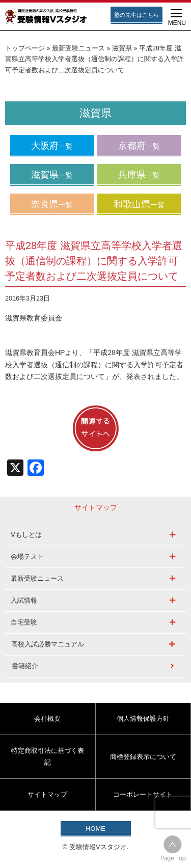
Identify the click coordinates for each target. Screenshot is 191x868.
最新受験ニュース (78, 48)
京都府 (139, 146)
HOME (95, 829)
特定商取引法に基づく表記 (48, 756)
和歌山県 (139, 204)
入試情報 (24, 600)
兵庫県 (139, 175)
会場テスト (27, 557)
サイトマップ (47, 794)
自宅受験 (24, 622)
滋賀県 (122, 48)
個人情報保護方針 (143, 718)
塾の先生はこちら (137, 15)
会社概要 (47, 718)
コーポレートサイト (143, 794)
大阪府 (52, 146)
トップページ (25, 48)
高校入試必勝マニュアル (48, 644)
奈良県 (52, 204)
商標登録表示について (143, 757)
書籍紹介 (25, 666)
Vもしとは (26, 535)
